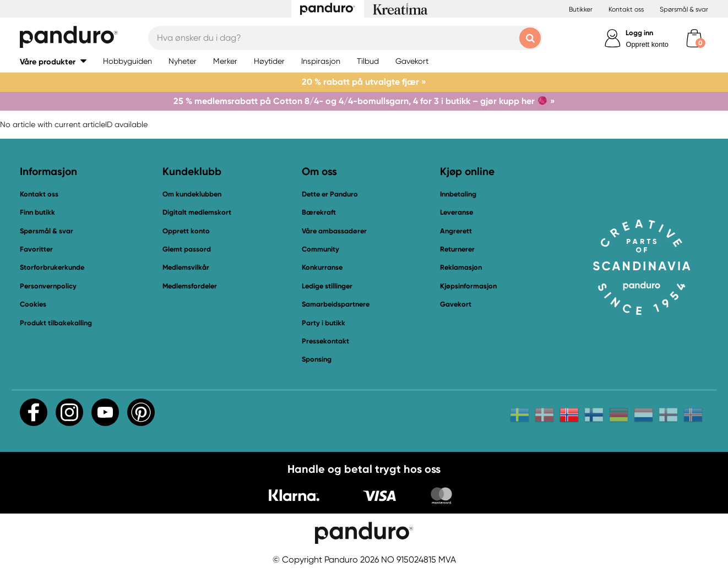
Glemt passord (187, 249)
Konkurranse (322, 267)
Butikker (581, 9)
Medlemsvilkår (186, 267)
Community (320, 249)
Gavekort (456, 304)
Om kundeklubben (192, 194)
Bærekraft (319, 212)
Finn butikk (37, 212)
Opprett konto (647, 44)
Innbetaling (458, 194)
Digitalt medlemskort (197, 212)
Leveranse (457, 212)
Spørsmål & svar (684, 9)
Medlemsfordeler (190, 286)
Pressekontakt (325, 341)
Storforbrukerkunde (52, 267)
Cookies (33, 304)
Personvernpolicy (48, 286)
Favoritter (36, 249)
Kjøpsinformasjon (468, 286)
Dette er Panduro (330, 194)
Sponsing (317, 359)
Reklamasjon (461, 267)
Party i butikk (324, 323)
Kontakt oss (626, 9)
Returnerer (457, 249)
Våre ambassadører (334, 231)
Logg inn (639, 33)
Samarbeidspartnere (336, 304)
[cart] (694, 38)
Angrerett (456, 231)
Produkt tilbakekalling (56, 323)
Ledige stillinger (327, 286)
